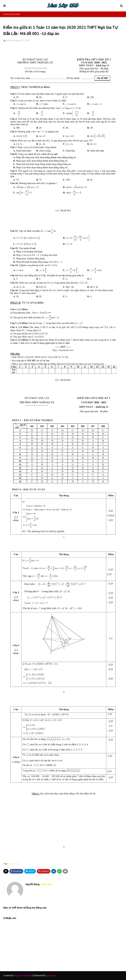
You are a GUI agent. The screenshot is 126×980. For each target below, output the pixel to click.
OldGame (10, 40)
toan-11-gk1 (14, 864)
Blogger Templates (23, 976)
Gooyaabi (51, 976)
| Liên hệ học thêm (12, 14)
